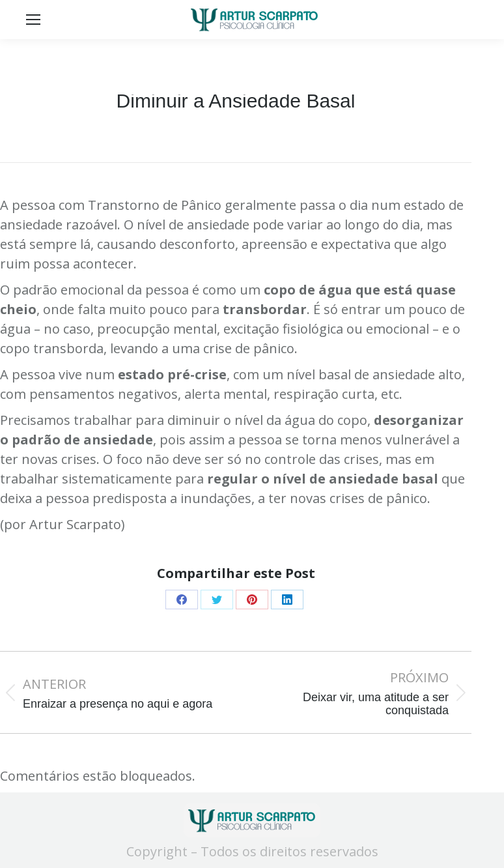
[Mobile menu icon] (33, 20)
